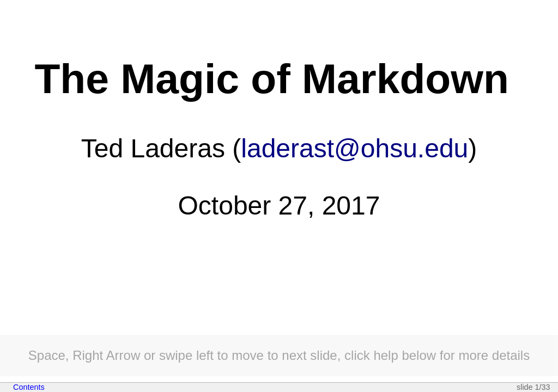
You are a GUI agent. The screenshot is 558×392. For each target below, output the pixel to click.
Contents (29, 387)
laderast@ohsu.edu (354, 148)
